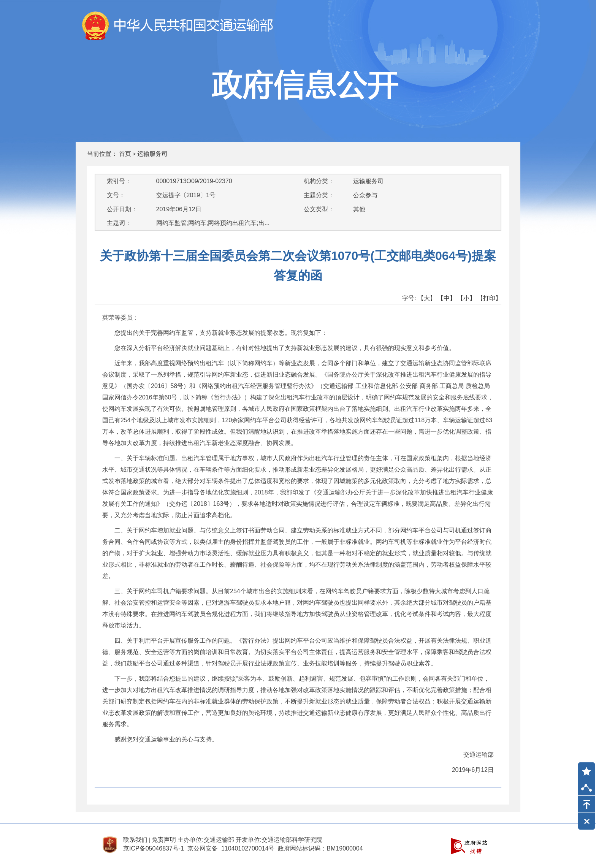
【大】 (427, 298)
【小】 (466, 298)
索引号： (119, 181)
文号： (116, 195)
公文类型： (319, 209)
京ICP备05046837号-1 (154, 848)
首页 (125, 154)
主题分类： (319, 195)
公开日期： (122, 209)
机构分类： (319, 181)
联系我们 (135, 840)
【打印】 (489, 298)
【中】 (447, 298)
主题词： (119, 223)
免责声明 (164, 840)
